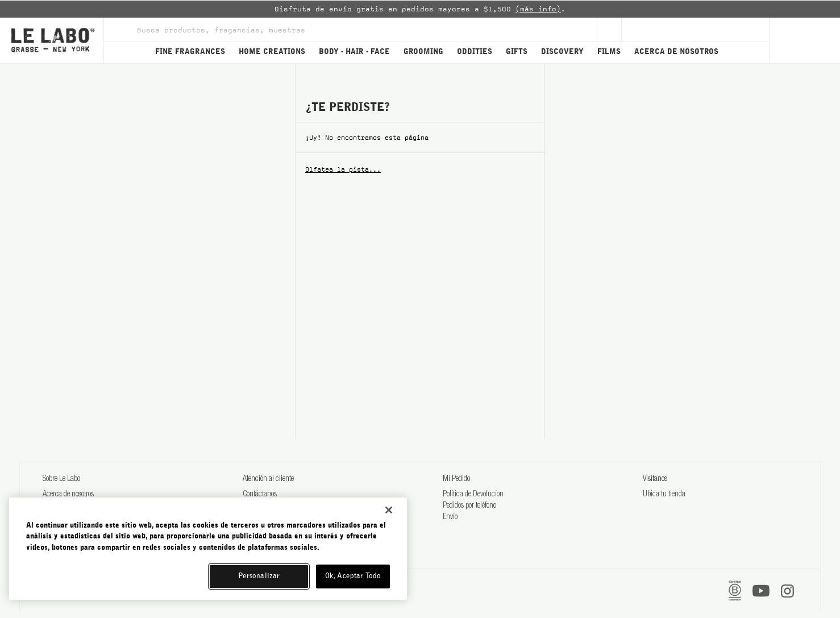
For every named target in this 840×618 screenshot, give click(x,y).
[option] (420, 9)
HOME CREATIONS (272, 52)
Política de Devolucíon (473, 495)
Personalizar (259, 576)
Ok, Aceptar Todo (353, 576)
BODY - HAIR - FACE (354, 52)
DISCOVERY (562, 52)
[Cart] (804, 40)
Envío (450, 517)
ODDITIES (475, 52)
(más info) (538, 9)
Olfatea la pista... (343, 169)
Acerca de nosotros (68, 495)
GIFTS (517, 52)
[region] (208, 549)
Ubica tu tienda (664, 495)
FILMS (609, 52)
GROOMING (423, 52)
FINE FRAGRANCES (190, 52)
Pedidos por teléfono (469, 506)
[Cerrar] (389, 510)
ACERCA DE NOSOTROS (676, 52)
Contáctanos (260, 495)
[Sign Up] (609, 30)
